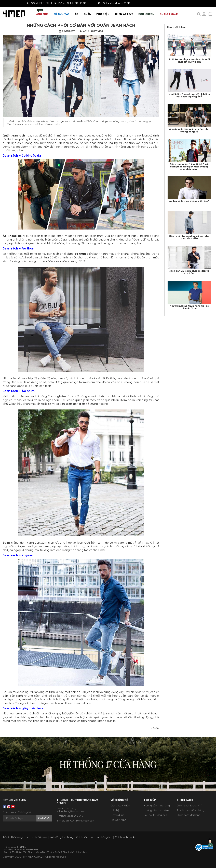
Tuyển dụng (118, 815)
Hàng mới (41, 12)
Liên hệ (115, 810)
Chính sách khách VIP (190, 806)
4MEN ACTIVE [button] (124, 14)
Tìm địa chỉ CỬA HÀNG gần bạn (75, 821)
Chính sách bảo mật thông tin (94, 837)
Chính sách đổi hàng (189, 815)
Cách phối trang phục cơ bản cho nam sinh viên (189, 237)
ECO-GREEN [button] (146, 14)
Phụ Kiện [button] (103, 14)
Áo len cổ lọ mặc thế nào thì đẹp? (189, 201)
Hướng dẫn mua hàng (157, 806)
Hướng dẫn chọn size (156, 810)
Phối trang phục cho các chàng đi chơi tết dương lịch (189, 60)
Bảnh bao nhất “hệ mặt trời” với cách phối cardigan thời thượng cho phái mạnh (189, 167)
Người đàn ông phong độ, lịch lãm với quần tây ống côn (189, 95)
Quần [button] (87, 14)
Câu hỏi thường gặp (155, 815)
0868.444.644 (75, 816)
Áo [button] (77, 14)
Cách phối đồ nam (36, 837)
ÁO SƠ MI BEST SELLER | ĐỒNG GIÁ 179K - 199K (53, 3)
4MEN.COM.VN (35, 857)
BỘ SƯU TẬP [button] (62, 14)
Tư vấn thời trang (13, 837)
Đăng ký (44, 818)
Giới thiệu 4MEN (120, 806)
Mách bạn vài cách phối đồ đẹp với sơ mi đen (189, 272)
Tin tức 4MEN (119, 820)
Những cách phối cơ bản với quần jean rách (81, 25)
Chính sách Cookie (126, 837)
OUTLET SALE (169, 14)
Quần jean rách (14, 136)
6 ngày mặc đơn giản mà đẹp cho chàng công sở (189, 130)
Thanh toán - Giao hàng (190, 810)
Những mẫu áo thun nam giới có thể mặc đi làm (189, 307)
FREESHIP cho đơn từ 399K (110, 3)
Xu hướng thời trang (62, 837)
